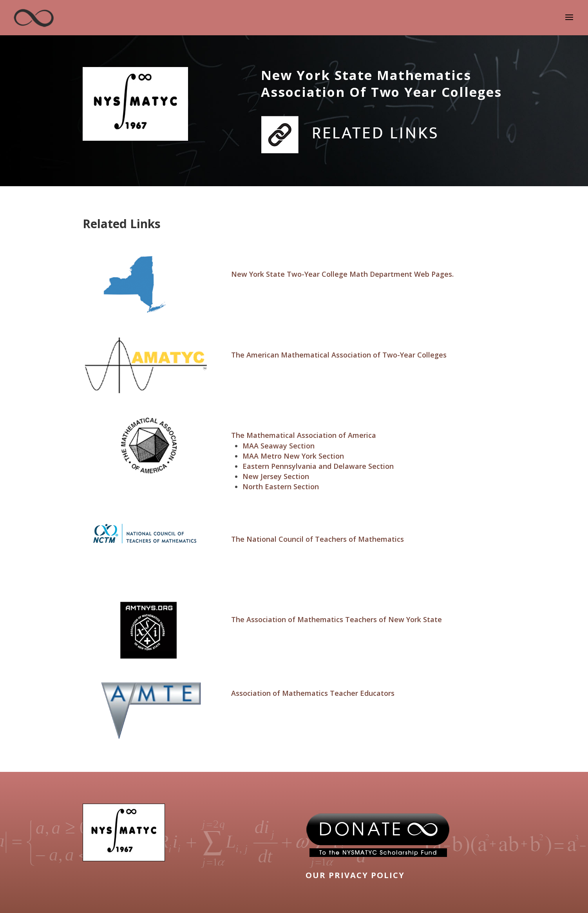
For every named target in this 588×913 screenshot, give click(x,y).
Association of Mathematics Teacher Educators (313, 693)
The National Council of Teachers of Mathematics (318, 539)
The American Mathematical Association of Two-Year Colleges (339, 355)
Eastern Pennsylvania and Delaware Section (318, 466)
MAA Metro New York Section (293, 456)
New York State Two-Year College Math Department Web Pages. (342, 274)
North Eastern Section (281, 486)
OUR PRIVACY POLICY (355, 875)
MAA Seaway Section (279, 446)
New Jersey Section (276, 476)
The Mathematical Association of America (304, 435)
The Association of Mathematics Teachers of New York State (337, 619)
